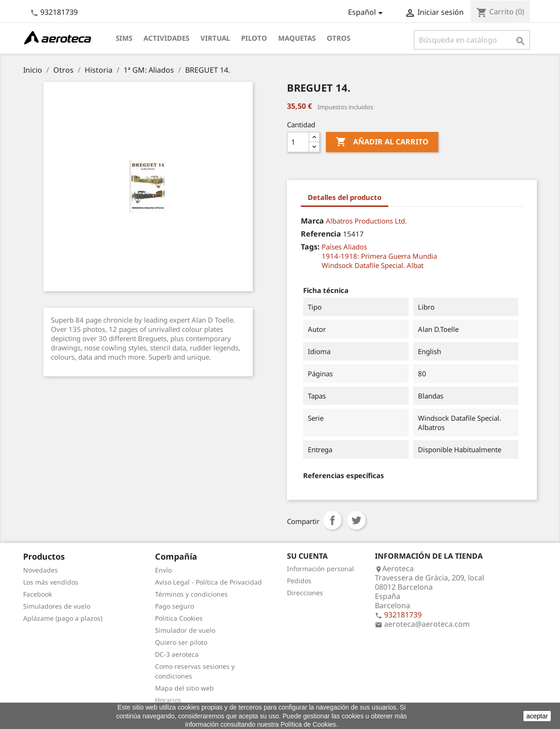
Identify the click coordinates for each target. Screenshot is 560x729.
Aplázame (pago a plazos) (63, 618)
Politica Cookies (179, 618)
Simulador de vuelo (185, 630)
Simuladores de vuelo (57, 606)
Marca (312, 221)
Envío (163, 570)
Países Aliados (344, 247)
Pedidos (299, 581)
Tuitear (356, 520)
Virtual (215, 38)
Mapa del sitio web (184, 688)
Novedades (40, 570)
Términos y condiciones (191, 594)
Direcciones (305, 593)
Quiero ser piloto (181, 642)
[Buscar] (472, 40)
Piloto (254, 38)
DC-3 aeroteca (177, 654)
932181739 (59, 12)
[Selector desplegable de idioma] (367, 13)
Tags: (310, 247)
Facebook (37, 594)
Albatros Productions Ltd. (366, 221)
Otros (339, 38)
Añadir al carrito (382, 142)
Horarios (168, 700)
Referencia (321, 234)
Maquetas (297, 38)
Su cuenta (307, 556)
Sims (124, 38)
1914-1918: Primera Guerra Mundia (379, 256)
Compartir (332, 520)
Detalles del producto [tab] (345, 197)
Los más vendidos (51, 582)
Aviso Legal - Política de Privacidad (208, 582)
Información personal (320, 569)
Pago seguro (174, 606)
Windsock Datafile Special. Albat (373, 265)
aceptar (537, 716)
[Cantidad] (298, 142)
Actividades (166, 38)
